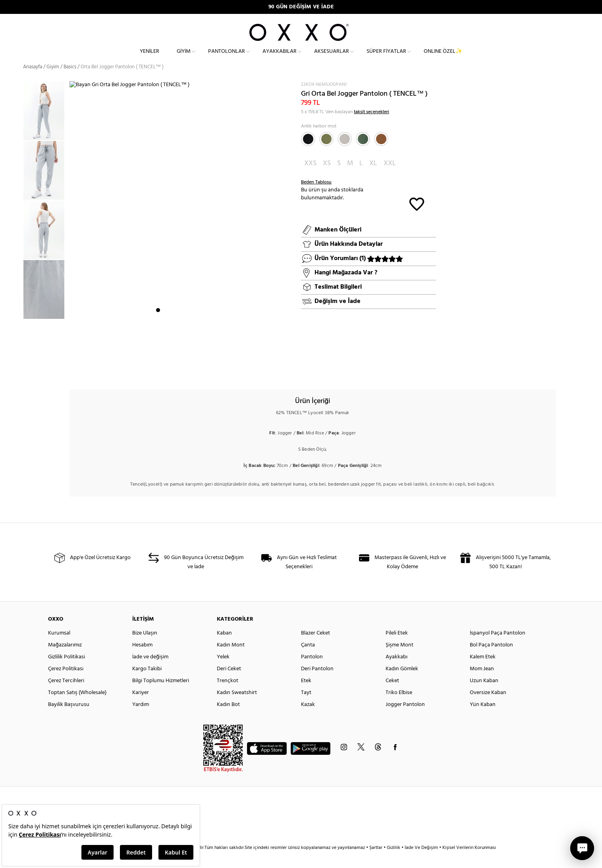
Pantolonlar (227, 58)
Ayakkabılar (280, 58)
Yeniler (150, 58)
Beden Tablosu (316, 197)
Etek (306, 695)
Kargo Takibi (147, 683)
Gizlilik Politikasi (67, 671)
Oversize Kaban (488, 707)
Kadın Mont (231, 659)
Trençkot (228, 695)
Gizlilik (394, 862)
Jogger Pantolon (405, 719)
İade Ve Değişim (421, 862)
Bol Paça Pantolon (491, 659)
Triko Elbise (399, 707)
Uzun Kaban (484, 695)
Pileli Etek (397, 647)
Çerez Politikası (66, 683)
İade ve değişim (150, 671)
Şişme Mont (399, 659)
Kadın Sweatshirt (237, 707)
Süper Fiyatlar (386, 58)
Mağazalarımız (65, 659)
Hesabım (142, 659)
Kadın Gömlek (402, 683)
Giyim (184, 58)
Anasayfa (33, 81)
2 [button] (165, 371)
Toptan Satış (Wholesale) (77, 707)
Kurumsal (59, 647)
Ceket (392, 695)
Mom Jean (482, 683)
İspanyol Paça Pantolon (498, 647)
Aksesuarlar (332, 58)
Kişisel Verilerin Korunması (469, 862)
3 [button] (172, 371)
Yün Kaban (483, 719)
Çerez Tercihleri (66, 695)
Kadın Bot (228, 719)
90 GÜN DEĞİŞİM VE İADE (301, 7)
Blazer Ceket (315, 647)
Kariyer (141, 707)
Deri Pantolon (317, 683)
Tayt (306, 707)
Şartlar (376, 862)
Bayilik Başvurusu (69, 719)
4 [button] (179, 371)
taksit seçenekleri (371, 126)
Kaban (224, 647)
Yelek (223, 671)
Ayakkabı (397, 671)
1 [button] (158, 371)
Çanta (308, 659)
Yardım (141, 719)
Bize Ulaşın (145, 647)
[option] (46, 125)
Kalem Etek (483, 671)
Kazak (308, 719)
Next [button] (73, 239)
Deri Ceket (229, 683)
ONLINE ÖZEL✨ (443, 58)
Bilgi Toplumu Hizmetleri (161, 695)
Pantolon (312, 671)
